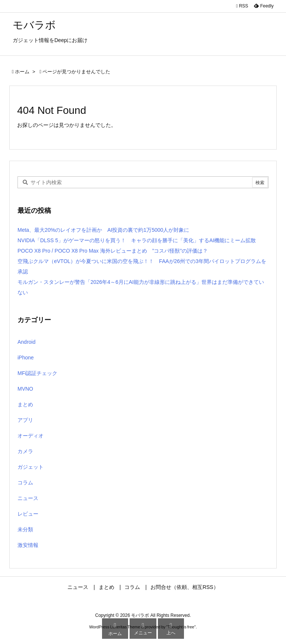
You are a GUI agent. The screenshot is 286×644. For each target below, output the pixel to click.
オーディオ (31, 436)
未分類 (25, 529)
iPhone (26, 358)
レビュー (28, 514)
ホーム (22, 72)
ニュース (28, 498)
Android (26, 342)
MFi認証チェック (37, 373)
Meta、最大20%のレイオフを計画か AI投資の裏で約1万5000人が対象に (103, 230)
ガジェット (31, 467)
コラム (25, 483)
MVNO (25, 389)
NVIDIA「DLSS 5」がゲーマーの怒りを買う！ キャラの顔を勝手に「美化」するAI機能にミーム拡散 (137, 240)
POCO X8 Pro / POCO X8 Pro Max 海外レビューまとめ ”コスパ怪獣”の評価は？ (113, 251)
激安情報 (28, 545)
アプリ (25, 420)
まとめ (25, 404)
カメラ (25, 451)
